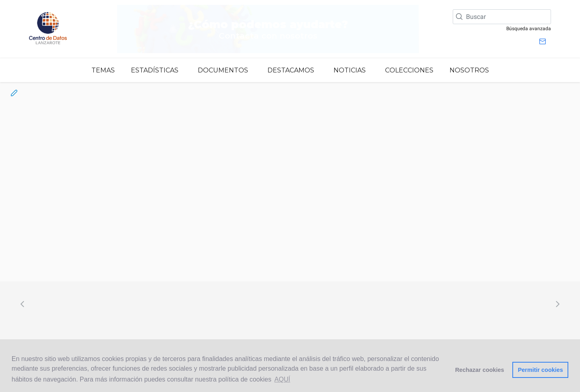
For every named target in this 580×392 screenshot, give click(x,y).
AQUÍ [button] (282, 379)
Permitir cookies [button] (541, 370)
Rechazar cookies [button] (480, 370)
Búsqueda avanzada (529, 29)
